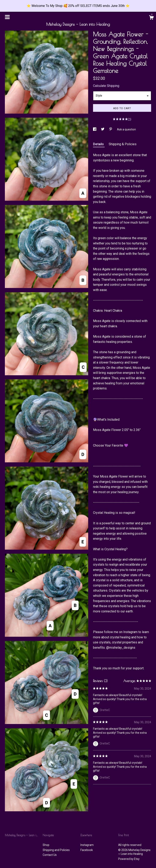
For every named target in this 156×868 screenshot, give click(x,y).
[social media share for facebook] (95, 129)
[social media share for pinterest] (111, 129)
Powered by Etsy (129, 859)
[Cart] (151, 18)
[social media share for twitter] (103, 129)
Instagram (87, 845)
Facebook (87, 850)
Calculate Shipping (106, 86)
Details (99, 144)
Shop (46, 845)
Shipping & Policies (123, 144)
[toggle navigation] (7, 17)
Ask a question (126, 129)
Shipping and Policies (56, 850)
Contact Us (50, 855)
